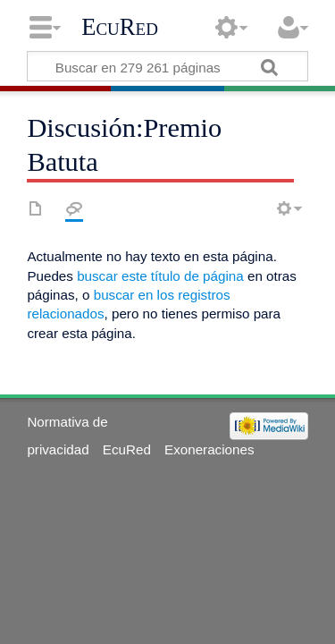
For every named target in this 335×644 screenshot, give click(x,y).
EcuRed (120, 27)
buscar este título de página (160, 276)
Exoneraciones (209, 449)
